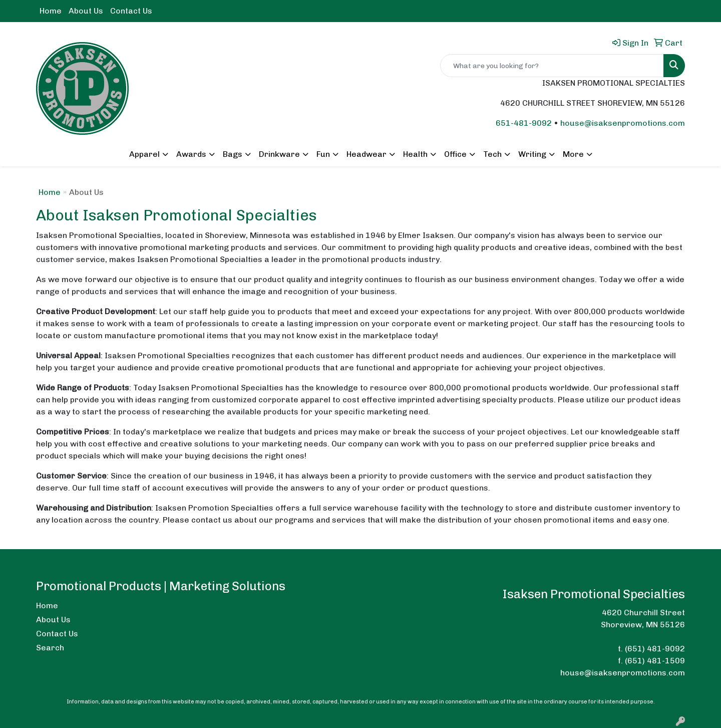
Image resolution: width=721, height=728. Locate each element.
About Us (86, 11)
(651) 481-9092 (655, 649)
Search (50, 648)
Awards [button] (191, 154)
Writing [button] (532, 154)
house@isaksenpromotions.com (623, 123)
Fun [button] (323, 154)
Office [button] (455, 154)
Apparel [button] (144, 154)
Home (51, 11)
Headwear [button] (367, 154)
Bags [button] (233, 154)
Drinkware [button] (279, 154)
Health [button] (415, 154)
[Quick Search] (552, 66)
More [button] (573, 154)
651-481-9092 (524, 123)
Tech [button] (492, 154)
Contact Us (131, 11)
